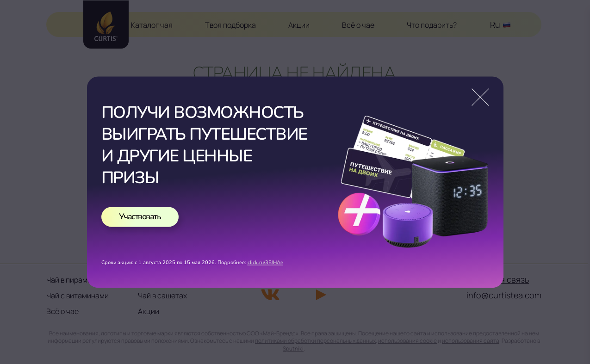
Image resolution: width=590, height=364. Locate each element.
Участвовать (140, 216)
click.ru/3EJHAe (265, 262)
